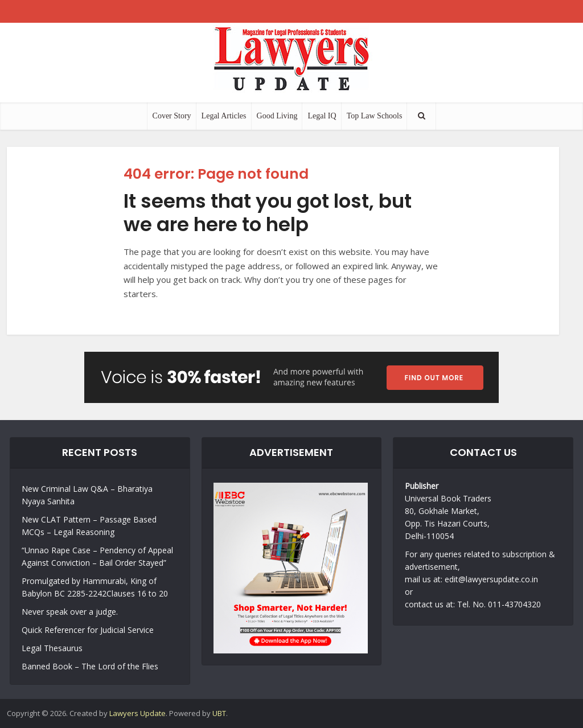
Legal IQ (322, 116)
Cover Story (172, 116)
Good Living (277, 116)
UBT (219, 713)
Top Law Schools (375, 116)
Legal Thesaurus (52, 648)
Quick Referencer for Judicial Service (88, 630)
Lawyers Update (137, 713)
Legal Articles (224, 116)
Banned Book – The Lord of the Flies (90, 666)
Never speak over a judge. (70, 612)
